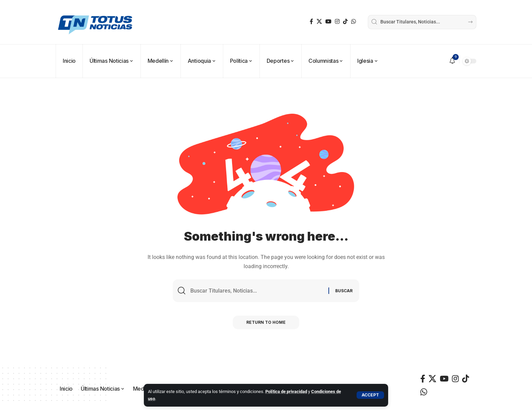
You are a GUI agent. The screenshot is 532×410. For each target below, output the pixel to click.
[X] (319, 22)
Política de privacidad (286, 392)
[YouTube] (328, 22)
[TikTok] (345, 22)
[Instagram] (337, 22)
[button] (370, 395)
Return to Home (266, 322)
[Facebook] (311, 22)
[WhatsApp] (354, 22)
